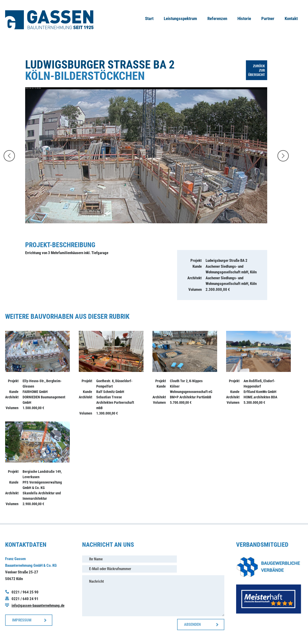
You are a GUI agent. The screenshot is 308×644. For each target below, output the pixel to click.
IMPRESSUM (22, 620)
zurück (9, 156)
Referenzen (217, 18)
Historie (244, 18)
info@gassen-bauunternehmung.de (38, 605)
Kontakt (291, 18)
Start (149, 18)
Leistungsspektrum (180, 18)
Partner (268, 18)
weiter (283, 156)
